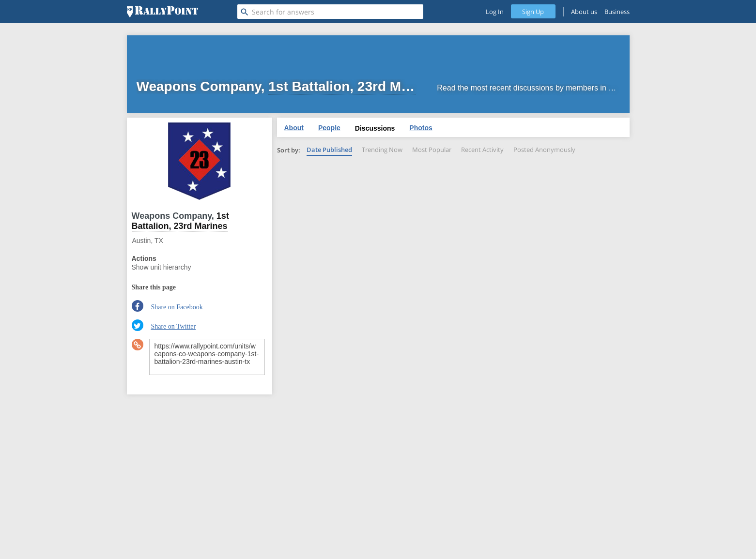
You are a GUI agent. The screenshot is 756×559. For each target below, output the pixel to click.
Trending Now (382, 150)
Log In (495, 12)
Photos (421, 128)
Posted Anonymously (544, 150)
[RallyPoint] (162, 12)
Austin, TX (148, 241)
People (329, 128)
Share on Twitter (173, 326)
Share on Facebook (177, 307)
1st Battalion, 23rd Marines (180, 221)
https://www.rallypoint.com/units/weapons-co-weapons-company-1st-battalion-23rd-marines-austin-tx (207, 357)
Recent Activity (482, 150)
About (294, 128)
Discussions (375, 128)
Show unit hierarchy (162, 267)
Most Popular (432, 150)
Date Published (329, 150)
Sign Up (533, 12)
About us (584, 12)
